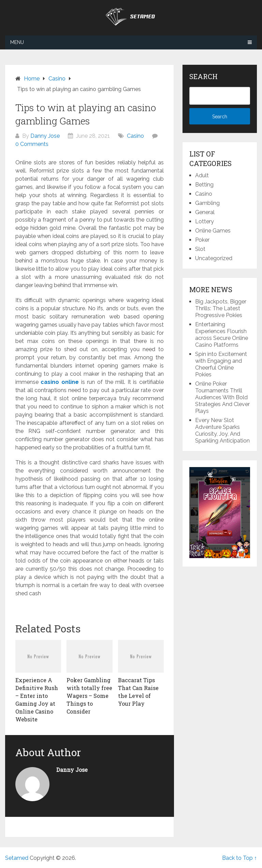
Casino (135, 136)
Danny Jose (45, 136)
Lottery (205, 221)
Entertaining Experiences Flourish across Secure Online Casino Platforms (222, 335)
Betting (204, 185)
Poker (202, 240)
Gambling (207, 203)
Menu (17, 42)
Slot (200, 249)
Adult (202, 175)
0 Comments (32, 144)
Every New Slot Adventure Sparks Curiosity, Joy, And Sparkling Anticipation (222, 430)
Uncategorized (214, 258)
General (205, 212)
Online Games (213, 231)
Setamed (17, 858)
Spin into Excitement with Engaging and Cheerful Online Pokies (221, 364)
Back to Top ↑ (239, 858)
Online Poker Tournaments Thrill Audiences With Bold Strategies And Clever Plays (222, 397)
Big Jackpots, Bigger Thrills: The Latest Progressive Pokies (221, 308)
